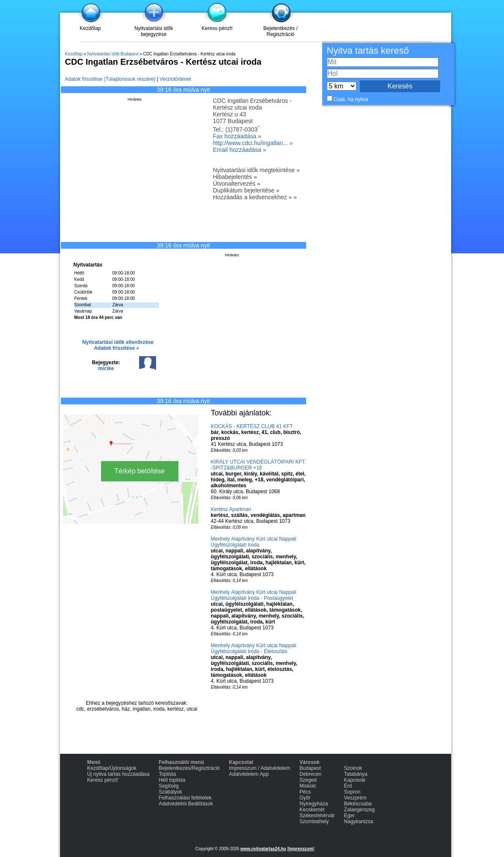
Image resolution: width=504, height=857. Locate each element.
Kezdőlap (90, 28)
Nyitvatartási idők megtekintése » (256, 170)
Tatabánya (356, 774)
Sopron (352, 792)
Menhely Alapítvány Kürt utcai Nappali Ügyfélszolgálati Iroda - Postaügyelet (254, 595)
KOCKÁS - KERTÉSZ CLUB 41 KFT (252, 426)
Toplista (167, 774)
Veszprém (355, 798)
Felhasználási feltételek (185, 798)
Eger (349, 816)
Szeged (308, 780)
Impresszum (301, 849)
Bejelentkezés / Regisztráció (281, 31)
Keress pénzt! (217, 28)
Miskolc (308, 786)
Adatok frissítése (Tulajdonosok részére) (110, 79)
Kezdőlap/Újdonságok (112, 768)
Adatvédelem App (249, 774)
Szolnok (353, 768)
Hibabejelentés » (235, 177)
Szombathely (314, 821)
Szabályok (170, 792)
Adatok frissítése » (116, 348)
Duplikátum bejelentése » (246, 190)
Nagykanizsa (359, 821)
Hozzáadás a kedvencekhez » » (255, 197)
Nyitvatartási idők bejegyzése (154, 31)
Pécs (305, 792)
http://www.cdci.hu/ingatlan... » (253, 143)
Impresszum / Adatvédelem (260, 768)
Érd (348, 786)
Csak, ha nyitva (351, 99)
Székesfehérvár (317, 816)
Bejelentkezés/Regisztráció (189, 768)
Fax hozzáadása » (237, 136)
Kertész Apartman (231, 509)
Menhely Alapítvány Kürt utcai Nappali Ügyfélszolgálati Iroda (254, 542)
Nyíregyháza (314, 804)
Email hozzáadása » (240, 150)
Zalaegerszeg (360, 810)
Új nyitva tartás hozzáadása (118, 774)
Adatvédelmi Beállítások (186, 804)
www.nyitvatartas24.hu (263, 849)
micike (106, 368)
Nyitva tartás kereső (368, 51)
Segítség (168, 786)
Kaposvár (355, 780)
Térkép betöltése (140, 471)
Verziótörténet (175, 79)
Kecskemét (312, 810)
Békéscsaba (358, 804)
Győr (305, 798)
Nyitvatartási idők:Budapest (113, 54)
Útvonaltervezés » (237, 184)
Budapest (310, 768)
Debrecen (310, 774)
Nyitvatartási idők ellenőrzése (118, 342)
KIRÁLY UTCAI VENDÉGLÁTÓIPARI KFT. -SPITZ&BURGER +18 (259, 465)
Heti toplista (172, 780)
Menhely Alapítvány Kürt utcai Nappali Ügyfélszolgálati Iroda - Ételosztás (254, 648)
